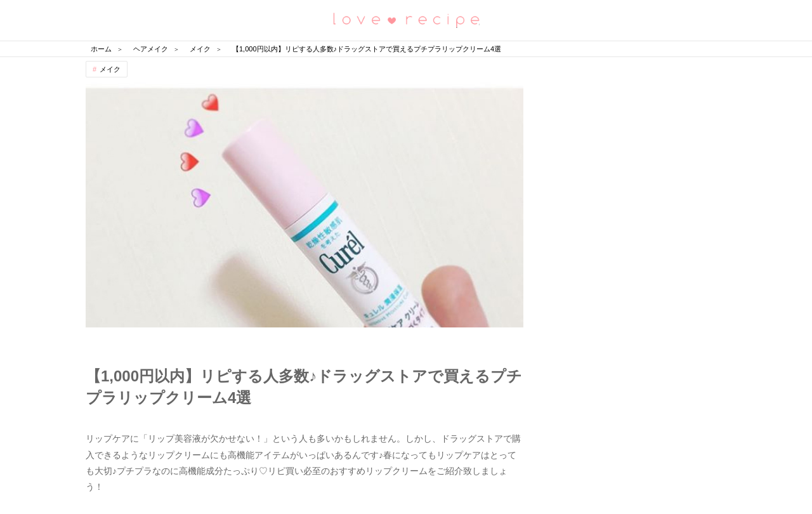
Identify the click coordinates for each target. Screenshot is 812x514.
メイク (110, 69)
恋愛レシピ (406, 19)
